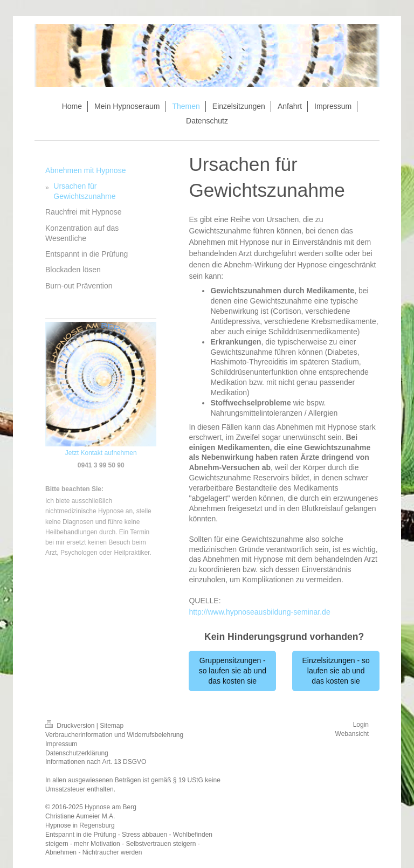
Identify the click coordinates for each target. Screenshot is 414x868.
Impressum (61, 744)
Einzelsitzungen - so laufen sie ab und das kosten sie (336, 671)
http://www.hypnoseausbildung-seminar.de (259, 612)
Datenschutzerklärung (77, 753)
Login (361, 725)
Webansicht (352, 734)
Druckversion (71, 726)
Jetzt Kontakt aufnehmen (101, 453)
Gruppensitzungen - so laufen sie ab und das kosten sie (233, 671)
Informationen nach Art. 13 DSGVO (96, 762)
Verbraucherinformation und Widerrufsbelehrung (114, 735)
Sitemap (112, 726)
